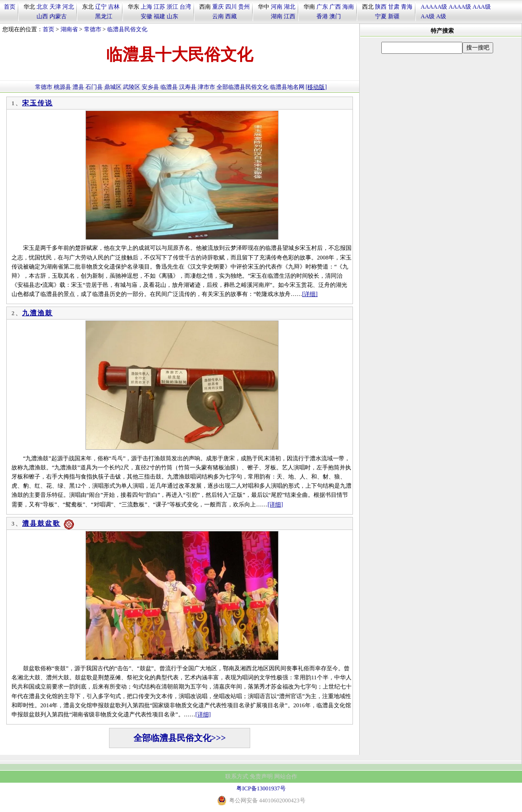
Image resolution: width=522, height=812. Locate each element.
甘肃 (394, 7)
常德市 (93, 29)
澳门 (335, 16)
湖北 (290, 7)
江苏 (159, 7)
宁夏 (381, 16)
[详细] (310, 294)
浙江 (172, 7)
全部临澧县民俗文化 (243, 87)
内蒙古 (58, 16)
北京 (42, 7)
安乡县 (150, 87)
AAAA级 (460, 7)
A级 (441, 16)
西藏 (231, 16)
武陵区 (132, 87)
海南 (348, 7)
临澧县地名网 (287, 87)
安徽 (146, 16)
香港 (322, 16)
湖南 (277, 16)
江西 (290, 16)
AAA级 (482, 7)
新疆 (394, 16)
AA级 (428, 16)
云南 (218, 16)
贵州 (244, 7)
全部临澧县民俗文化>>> (180, 738)
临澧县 (169, 87)
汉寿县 (188, 87)
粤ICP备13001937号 (261, 788)
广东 (322, 7)
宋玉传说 (37, 103)
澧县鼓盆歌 (41, 523)
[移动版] (316, 87)
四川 (231, 7)
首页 (10, 7)
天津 (55, 7)
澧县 (78, 87)
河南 (277, 7)
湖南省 (69, 29)
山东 (172, 16)
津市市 (206, 87)
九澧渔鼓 (37, 313)
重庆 (218, 7)
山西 (42, 16)
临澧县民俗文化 (127, 29)
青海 (407, 7)
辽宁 (101, 7)
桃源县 (62, 87)
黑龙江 (104, 16)
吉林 (114, 7)
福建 (159, 16)
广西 (335, 7)
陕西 (381, 7)
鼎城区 (113, 87)
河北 (68, 7)
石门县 (94, 87)
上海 (146, 7)
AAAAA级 (434, 7)
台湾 (185, 7)
